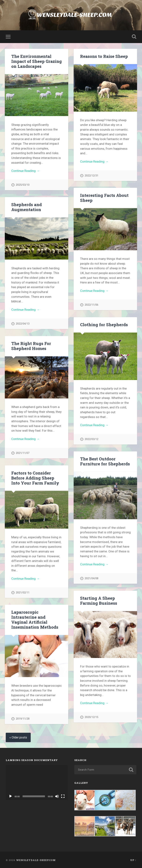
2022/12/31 (91, 176)
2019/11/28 (23, 719)
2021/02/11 (23, 592)
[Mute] (57, 796)
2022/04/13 (23, 324)
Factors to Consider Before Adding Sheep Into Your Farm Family (35, 477)
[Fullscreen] (63, 796)
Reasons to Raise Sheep (104, 56)
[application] (37, 782)
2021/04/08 (91, 578)
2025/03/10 (23, 185)
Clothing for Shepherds (104, 324)
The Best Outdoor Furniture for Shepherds (105, 461)
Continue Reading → (25, 171)
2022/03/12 (91, 439)
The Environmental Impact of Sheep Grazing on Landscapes (37, 61)
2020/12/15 (91, 717)
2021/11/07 (23, 453)
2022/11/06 (91, 305)
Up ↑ (133, 859)
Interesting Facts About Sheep (104, 198)
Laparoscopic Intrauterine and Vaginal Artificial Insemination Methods (35, 619)
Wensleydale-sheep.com (36, 859)
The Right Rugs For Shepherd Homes (31, 346)
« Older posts (18, 737)
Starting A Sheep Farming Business (99, 600)
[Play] (11, 796)
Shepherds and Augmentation (27, 207)
